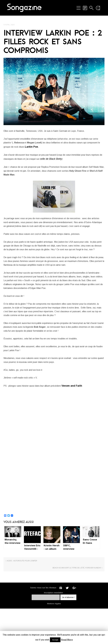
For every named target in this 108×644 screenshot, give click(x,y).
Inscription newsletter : (54, 628)
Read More (67, 640)
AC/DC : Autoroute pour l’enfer (22, 601)
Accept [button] (55, 640)
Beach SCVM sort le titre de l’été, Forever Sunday (82, 602)
